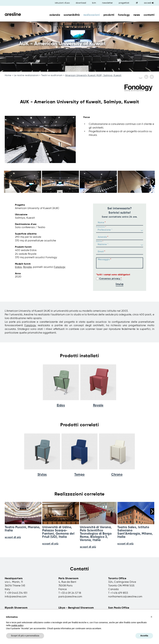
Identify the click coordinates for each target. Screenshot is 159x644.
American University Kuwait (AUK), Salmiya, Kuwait (93, 75)
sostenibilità (72, 15)
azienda (55, 15)
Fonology (60, 267)
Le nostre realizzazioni (26, 75)
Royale (27, 267)
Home (8, 75)
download (81, 3)
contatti (149, 15)
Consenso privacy (110, 279)
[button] (152, 617)
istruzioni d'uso (62, 3)
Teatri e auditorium (52, 75)
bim (94, 3)
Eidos (18, 267)
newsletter (107, 3)
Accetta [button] (144, 636)
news (137, 15)
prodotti (109, 15)
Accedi (149, 3)
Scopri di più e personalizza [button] (25, 636)
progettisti (124, 3)
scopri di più (50, 544)
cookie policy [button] (17, 625)
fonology (124, 15)
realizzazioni (92, 15)
